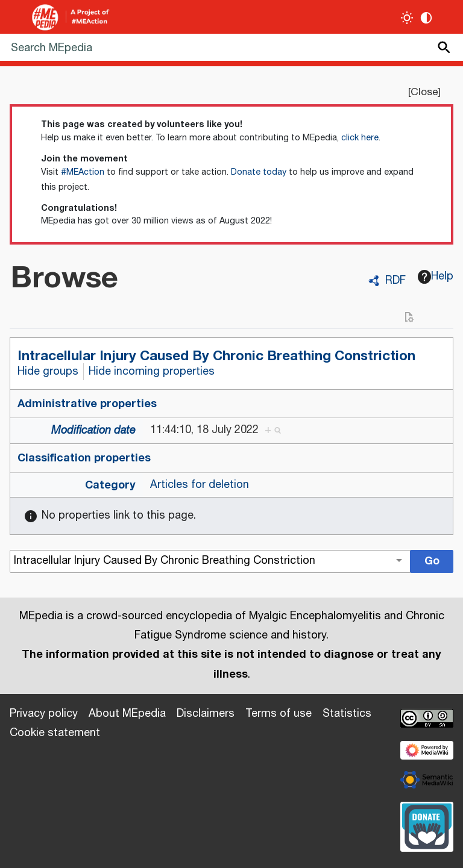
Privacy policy (44, 714)
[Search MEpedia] (231, 47)
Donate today (259, 172)
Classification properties (84, 458)
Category (110, 485)
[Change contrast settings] (427, 18)
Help (436, 276)
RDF (395, 281)
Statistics (347, 714)
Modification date (93, 431)
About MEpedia (127, 714)
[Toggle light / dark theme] (407, 18)
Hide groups (48, 372)
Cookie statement (55, 733)
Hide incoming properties (152, 372)
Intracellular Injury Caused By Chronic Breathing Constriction (216, 356)
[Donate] (427, 825)
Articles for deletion (200, 485)
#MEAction (83, 172)
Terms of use (279, 714)
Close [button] (424, 92)
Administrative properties (87, 404)
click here (360, 138)
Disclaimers (206, 714)
